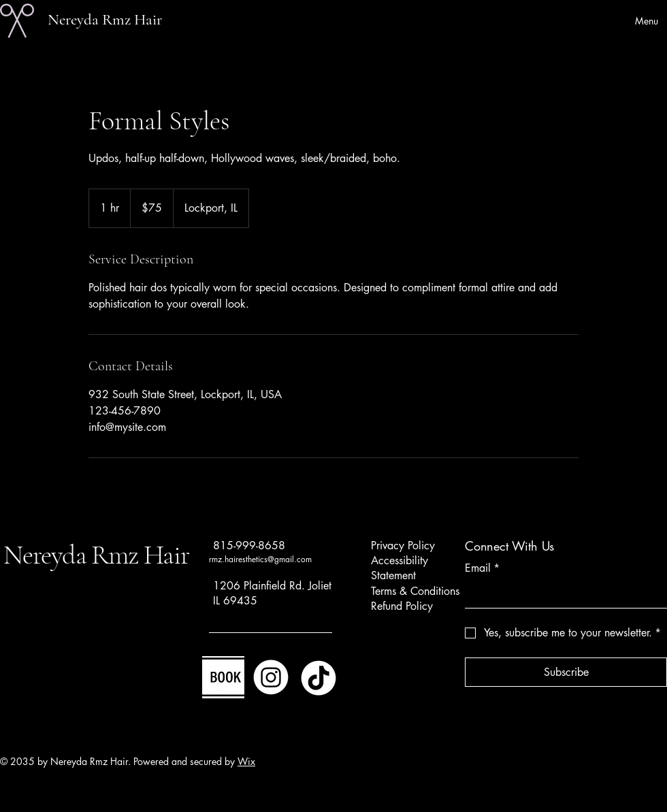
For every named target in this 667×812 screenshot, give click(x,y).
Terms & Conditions (415, 591)
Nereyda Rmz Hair (105, 20)
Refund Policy (402, 606)
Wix (246, 761)
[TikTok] (319, 677)
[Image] (223, 677)
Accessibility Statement (400, 568)
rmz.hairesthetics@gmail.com (260, 559)
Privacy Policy (403, 546)
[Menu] (631, 20)
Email (482, 568)
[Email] (562, 594)
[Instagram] (271, 677)
